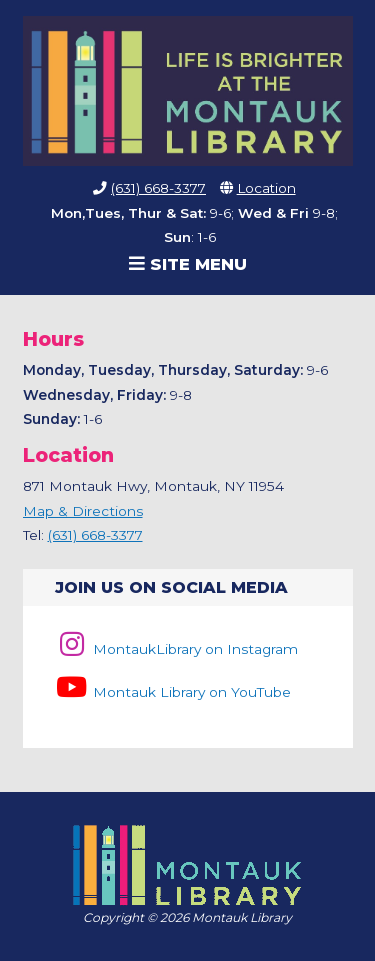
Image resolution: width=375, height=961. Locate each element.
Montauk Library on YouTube (173, 692)
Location (266, 188)
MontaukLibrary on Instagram (176, 649)
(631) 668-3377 (158, 188)
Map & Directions (83, 511)
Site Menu (188, 264)
